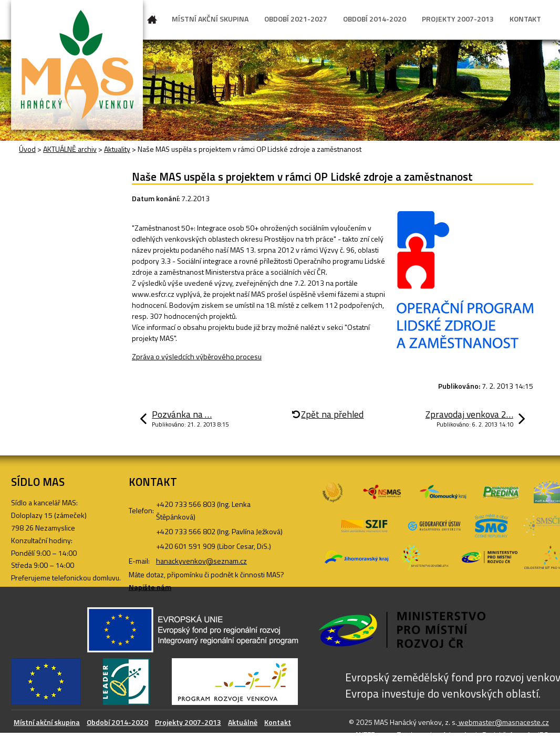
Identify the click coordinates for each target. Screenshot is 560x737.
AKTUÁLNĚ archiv (70, 149)
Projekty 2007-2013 (188, 722)
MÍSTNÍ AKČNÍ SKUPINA (210, 19)
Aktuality (117, 149)
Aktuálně (243, 722)
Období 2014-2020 (117, 722)
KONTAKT (525, 19)
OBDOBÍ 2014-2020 (375, 19)
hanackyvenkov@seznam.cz (201, 561)
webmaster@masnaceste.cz (503, 722)
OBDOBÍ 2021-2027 (296, 19)
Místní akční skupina (47, 722)
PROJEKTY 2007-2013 (458, 19)
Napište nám (150, 587)
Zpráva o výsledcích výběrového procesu (197, 356)
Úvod (152, 22)
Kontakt (278, 722)
